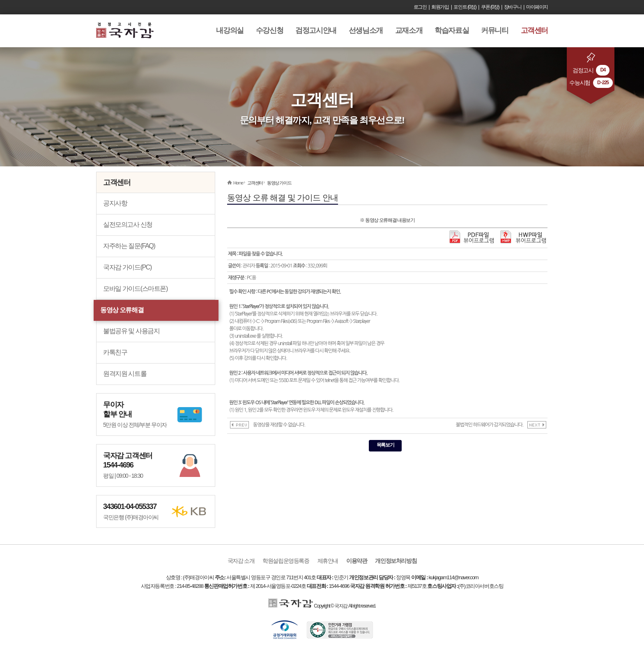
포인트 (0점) (465, 7)
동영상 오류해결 (122, 310)
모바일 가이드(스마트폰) (135, 289)
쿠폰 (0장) (490, 7)
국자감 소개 (241, 561)
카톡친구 (115, 352)
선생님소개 (366, 30)
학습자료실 (452, 30)
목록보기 (385, 445)
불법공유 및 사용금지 (131, 331)
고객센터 (534, 30)
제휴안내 (328, 561)
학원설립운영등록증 (286, 561)
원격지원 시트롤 (125, 374)
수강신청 (269, 30)
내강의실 (230, 30)
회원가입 (440, 7)
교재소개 (409, 30)
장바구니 (513, 7)
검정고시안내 (316, 30)
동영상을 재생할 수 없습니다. (279, 425)
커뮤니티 (494, 30)
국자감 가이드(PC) (127, 267)
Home (238, 183)
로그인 (420, 7)
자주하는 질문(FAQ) (129, 246)
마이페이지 (537, 7)
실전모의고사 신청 (128, 225)
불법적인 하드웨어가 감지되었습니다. (490, 425)
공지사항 (115, 203)
